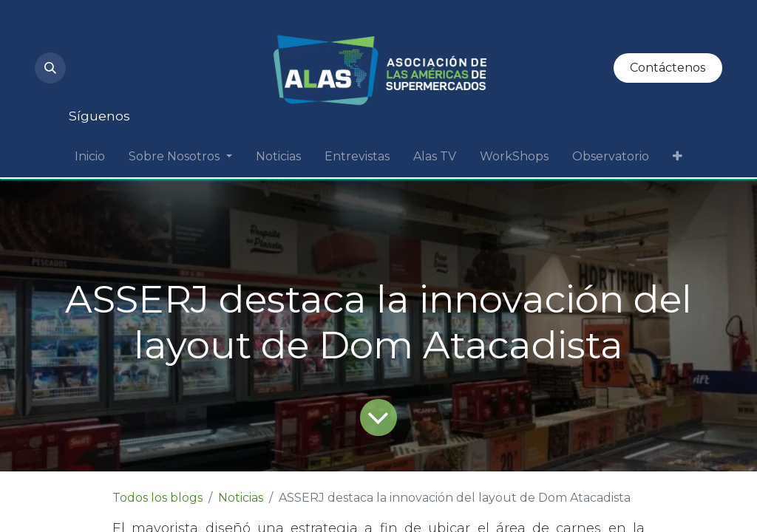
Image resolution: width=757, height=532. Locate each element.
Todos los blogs (157, 498)
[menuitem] (90, 157)
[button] (50, 68)
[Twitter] (92, 83)
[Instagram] (92, 35)
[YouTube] (143, 35)
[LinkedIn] (193, 35)
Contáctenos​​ (668, 68)
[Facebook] (143, 83)
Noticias (241, 498)
